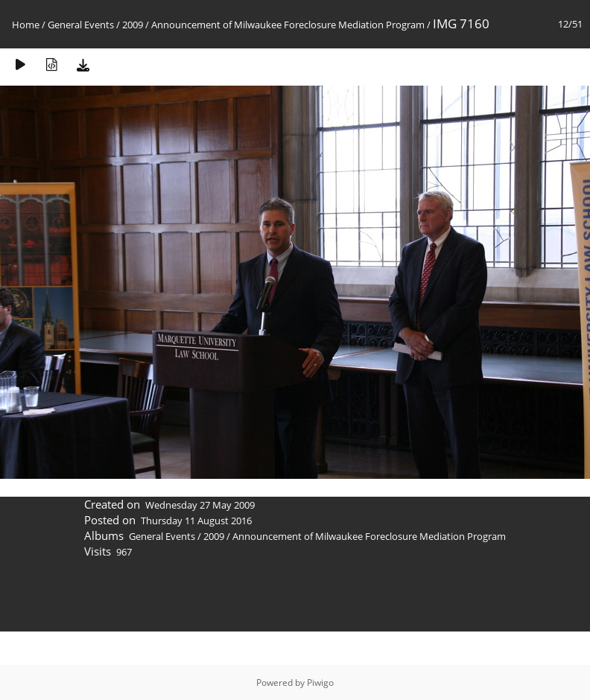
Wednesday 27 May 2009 (200, 505)
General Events (81, 25)
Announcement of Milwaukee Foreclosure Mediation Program (288, 25)
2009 (133, 25)
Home (26, 25)
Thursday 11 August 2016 (196, 521)
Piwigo (320, 682)
